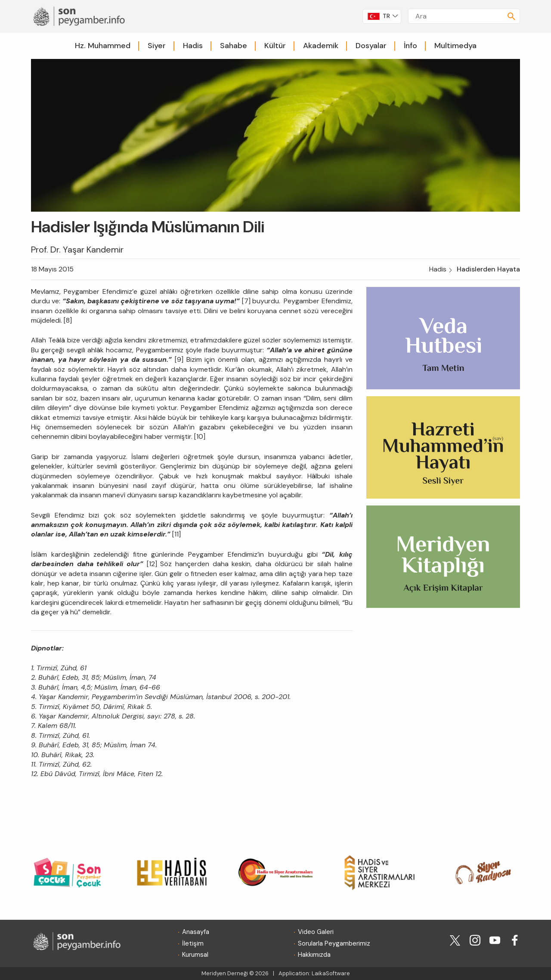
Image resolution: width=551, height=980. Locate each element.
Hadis (193, 46)
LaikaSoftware (331, 973)
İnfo (410, 46)
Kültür (275, 46)
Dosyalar (371, 46)
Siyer (157, 46)
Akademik (321, 46)
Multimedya (455, 46)
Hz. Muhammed (103, 46)
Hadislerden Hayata (488, 269)
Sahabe (234, 46)
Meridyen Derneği (225, 973)
